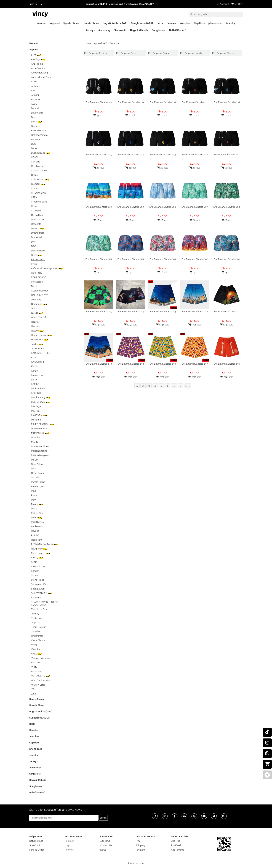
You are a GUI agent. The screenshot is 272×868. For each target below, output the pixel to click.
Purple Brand (38, 482)
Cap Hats (199, 23)
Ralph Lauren (41, 553)
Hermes (35, 326)
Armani (35, 95)
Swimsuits (120, 30)
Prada (34, 495)
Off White (36, 478)
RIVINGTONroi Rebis (44, 544)
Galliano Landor (40, 291)
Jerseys (90, 30)
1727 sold (163, 377)
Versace (35, 663)
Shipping (140, 845)
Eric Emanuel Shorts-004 (131, 259)
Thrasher (36, 631)
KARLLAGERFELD (41, 353)
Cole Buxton (40, 179)
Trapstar (35, 623)
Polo (34, 491)
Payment (140, 850)
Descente (36, 224)
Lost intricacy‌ (41, 397)
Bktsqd (35, 108)
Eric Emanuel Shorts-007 (195, 207)
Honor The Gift (39, 317)
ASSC (34, 104)
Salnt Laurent (38, 589)
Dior (33, 242)
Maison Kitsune (39, 451)
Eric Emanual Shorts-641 (227, 311)
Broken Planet (39, 131)
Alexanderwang (39, 73)
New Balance (38, 464)
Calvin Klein (37, 215)
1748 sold (227, 377)
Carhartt (35, 162)
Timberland (37, 618)
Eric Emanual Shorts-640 (99, 364)
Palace (37, 504)
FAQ (138, 841)
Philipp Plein (38, 513)
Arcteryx (36, 99)
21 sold (131, 168)
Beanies (171, 23)
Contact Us (106, 845)
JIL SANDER (38, 348)
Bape (34, 148)
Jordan (37, 344)
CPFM (34, 197)
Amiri (34, 82)
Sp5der (35, 571)
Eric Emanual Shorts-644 (131, 311)
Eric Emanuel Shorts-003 (163, 259)
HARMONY (40, 340)
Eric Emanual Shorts (223, 53)
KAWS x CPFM (39, 362)
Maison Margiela (40, 455)
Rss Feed (176, 845)
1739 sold (227, 325)
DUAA (37, 255)
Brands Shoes (91, 23)
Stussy (37, 558)
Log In (68, 845)
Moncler (35, 437)
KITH (34, 357)
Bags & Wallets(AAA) (115, 23)
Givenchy (36, 300)
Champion (37, 211)
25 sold (99, 220)
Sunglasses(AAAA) (142, 23)
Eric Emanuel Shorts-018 (163, 102)
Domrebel (36, 237)
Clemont (38, 184)
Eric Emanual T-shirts (95, 53)
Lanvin (35, 380)
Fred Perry (37, 273)
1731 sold (195, 325)
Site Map (176, 841)
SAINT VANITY (42, 593)
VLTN (34, 667)
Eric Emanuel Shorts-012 (195, 155)
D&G (34, 246)
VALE (36, 654)
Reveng (35, 531)
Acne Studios (38, 68)
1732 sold (131, 377)
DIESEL (38, 228)
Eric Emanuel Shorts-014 (131, 155)
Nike (34, 469)
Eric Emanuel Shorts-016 (227, 102)
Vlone (34, 645)
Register (69, 841)
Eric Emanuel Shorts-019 (131, 102)
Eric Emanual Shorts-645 (99, 311)
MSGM (35, 460)
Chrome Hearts (39, 202)
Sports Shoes (71, 23)
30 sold (131, 115)
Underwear (37, 636)
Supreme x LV (38, 584)
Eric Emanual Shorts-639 (131, 364)
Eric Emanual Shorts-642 (195, 311)
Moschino (36, 420)
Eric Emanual (112, 43)
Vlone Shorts (38, 640)
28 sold (163, 272)
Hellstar (35, 322)
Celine (34, 175)
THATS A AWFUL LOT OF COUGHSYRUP (44, 603)
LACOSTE (36, 393)
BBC (33, 144)
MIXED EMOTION (43, 424)
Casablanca (37, 166)
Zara (34, 694)
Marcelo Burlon (39, 429)
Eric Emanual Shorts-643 (163, 311)
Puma (34, 509)
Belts (160, 23)
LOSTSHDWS (41, 402)
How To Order (37, 850)
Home (88, 43)
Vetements (37, 671)
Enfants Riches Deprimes (47, 268)
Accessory (104, 30)
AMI (33, 90)
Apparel (55, 23)
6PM (36, 55)
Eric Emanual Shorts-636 (227, 364)
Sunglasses (159, 30)
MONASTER (40, 433)
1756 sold (131, 325)
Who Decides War (41, 680)
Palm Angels (38, 486)
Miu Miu (35, 411)
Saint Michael (38, 566)
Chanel (35, 206)
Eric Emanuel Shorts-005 (99, 259)
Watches (185, 23)
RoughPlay (39, 549)
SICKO (34, 575)
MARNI (35, 442)
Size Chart (35, 845)
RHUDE (35, 535)
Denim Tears (38, 219)
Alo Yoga (38, 59)
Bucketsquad (41, 153)
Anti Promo (37, 64)
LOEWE (35, 384)
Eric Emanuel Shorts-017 (195, 102)
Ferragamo (37, 282)
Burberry (36, 126)
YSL (33, 689)
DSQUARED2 (38, 251)
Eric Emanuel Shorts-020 (99, 102)
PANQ (37, 518)
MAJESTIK (39, 415)
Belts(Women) (178, 30)
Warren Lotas (38, 685)
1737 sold (99, 325)
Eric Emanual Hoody (191, 53)
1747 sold (99, 377)
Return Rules (36, 841)
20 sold (163, 115)
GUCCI (35, 308)
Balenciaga (37, 113)
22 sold (99, 272)
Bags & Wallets (139, 30)
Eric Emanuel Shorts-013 (163, 155)
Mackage (36, 406)
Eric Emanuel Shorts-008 (163, 207)
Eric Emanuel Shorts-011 (227, 155)
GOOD (37, 313)
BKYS (37, 122)
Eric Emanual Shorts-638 (163, 364)
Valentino (36, 649)
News (103, 850)
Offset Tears (37, 473)
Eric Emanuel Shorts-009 (131, 207)
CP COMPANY (39, 193)
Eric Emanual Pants (158, 53)
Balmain (35, 139)
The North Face (39, 609)
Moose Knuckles (40, 446)
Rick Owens (37, 522)
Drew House (38, 233)
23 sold (99, 168)
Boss (34, 117)
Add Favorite (178, 850)
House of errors (42, 335)
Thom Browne (39, 627)
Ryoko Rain (37, 526)
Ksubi (34, 366)
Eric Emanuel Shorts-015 (99, 155)
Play (33, 500)
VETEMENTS (41, 676)
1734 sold (163, 325)
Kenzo (34, 371)
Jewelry (230, 23)
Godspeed (39, 304)
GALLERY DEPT (39, 295)
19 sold (227, 168)
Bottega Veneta (39, 135)
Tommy (35, 614)
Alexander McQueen (42, 77)
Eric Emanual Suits (126, 53)
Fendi (34, 286)
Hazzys (37, 331)
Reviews (42, 23)
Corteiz (35, 188)
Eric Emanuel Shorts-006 (227, 207)
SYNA (34, 562)
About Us (105, 841)
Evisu (34, 264)
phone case (215, 23)
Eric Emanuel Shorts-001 (227, 259)
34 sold (99, 115)
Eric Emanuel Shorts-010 (99, 207)
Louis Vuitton (38, 389)
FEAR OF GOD (39, 277)
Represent (37, 540)
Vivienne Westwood (42, 658)
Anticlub (36, 86)
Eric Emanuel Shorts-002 (195, 259)
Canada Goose (39, 171)
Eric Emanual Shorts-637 (195, 364)
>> (174, 386)
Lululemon (37, 375)
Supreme (36, 598)
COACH (35, 157)
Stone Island (38, 580)
